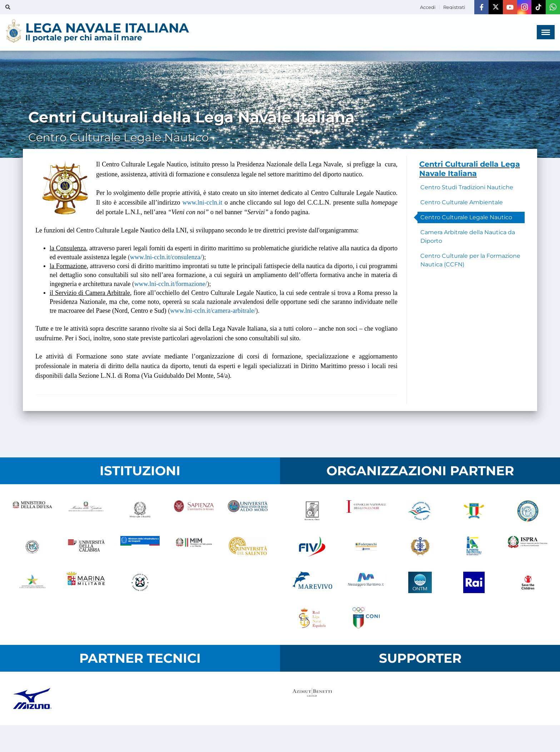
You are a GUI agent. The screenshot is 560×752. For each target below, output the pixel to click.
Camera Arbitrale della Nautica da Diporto (468, 237)
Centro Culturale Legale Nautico (466, 217)
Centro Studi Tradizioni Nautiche (467, 187)
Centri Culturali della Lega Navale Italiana (470, 169)
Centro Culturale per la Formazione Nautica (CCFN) (470, 260)
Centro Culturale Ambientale (462, 202)
